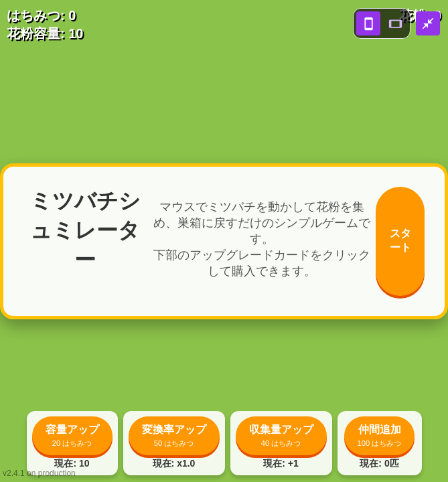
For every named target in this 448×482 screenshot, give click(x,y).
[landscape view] (395, 23)
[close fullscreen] (428, 23)
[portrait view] (368, 23)
